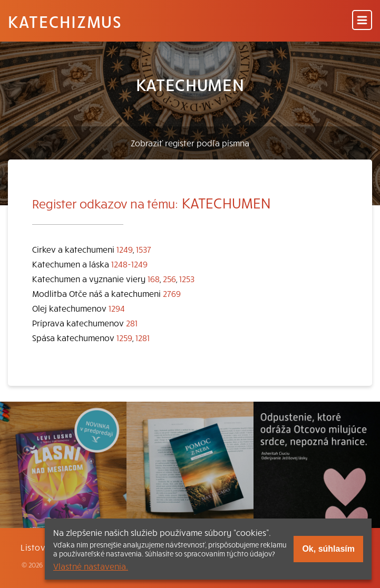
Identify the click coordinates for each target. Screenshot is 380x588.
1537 (144, 249)
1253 (187, 278)
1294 (117, 308)
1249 (125, 249)
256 (169, 278)
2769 (172, 293)
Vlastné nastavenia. (91, 566)
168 (154, 278)
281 (132, 323)
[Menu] (362, 21)
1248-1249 (129, 264)
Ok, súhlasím (328, 549)
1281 (143, 337)
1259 (124, 337)
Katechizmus (65, 21)
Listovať (37, 547)
